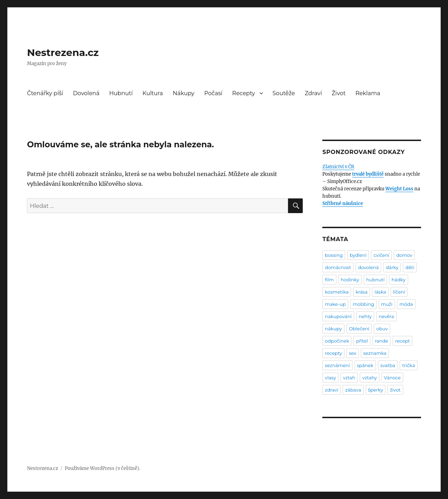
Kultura (153, 93)
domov (404, 255)
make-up (335, 304)
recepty (333, 353)
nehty (365, 316)
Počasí (213, 93)
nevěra (386, 316)
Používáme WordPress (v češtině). (103, 468)
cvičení (381, 255)
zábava (353, 390)
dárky (392, 267)
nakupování (338, 316)
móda (406, 304)
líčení (399, 292)
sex (353, 353)
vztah (349, 378)
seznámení (337, 365)
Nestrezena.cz (63, 52)
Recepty (243, 93)
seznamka (375, 353)
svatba (388, 365)
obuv (382, 329)
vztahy (370, 378)
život (395, 390)
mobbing (363, 304)
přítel (362, 341)
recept (402, 341)
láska (380, 292)
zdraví (331, 390)
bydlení (358, 255)
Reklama (368, 93)
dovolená (369, 267)
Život (339, 93)
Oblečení (359, 329)
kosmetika (337, 292)
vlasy (330, 378)
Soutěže (284, 93)
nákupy (333, 329)
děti (410, 267)
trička (408, 365)
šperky (376, 390)
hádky (399, 280)
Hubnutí (121, 93)
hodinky (350, 280)
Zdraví (313, 93)
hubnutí (375, 280)
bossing (334, 255)
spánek (365, 365)
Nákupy (184, 93)
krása (362, 292)
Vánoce (392, 378)
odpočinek (337, 341)
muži (387, 304)
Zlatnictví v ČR (338, 167)
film (329, 280)
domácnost (338, 267)
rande (381, 341)
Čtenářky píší (45, 93)
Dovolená (86, 93)
